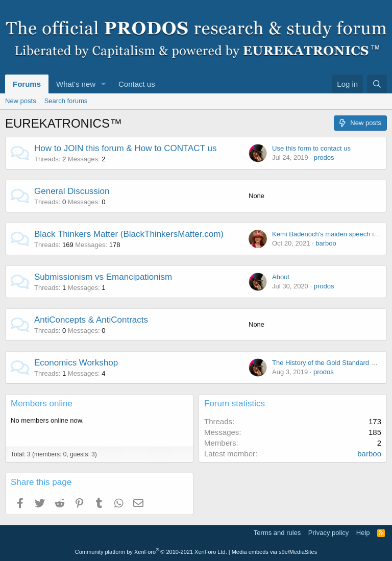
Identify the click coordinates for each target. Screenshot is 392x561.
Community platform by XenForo (151, 552)
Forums (27, 84)
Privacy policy (328, 533)
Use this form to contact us (311, 148)
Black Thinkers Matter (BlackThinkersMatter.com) (129, 234)
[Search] (377, 84)
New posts (21, 101)
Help (363, 533)
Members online (42, 404)
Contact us (137, 84)
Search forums (66, 101)
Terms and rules (277, 533)
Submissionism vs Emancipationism (103, 277)
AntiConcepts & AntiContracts (91, 320)
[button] (104, 84)
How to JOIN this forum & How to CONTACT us (125, 148)
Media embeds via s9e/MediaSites (275, 552)
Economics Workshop (76, 363)
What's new (76, 84)
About (281, 277)
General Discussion (72, 191)
